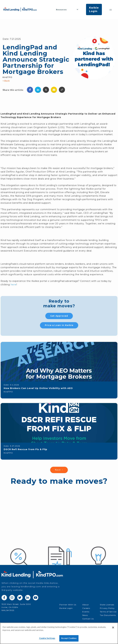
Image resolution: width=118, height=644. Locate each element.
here (14, 285)
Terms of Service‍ (108, 612)
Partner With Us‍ (68, 605)
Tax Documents (108, 615)
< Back (6, 81)
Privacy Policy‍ (107, 608)
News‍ (85, 615)
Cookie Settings (47, 640)
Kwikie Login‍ (66, 608)
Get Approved (59, 316)
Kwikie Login (94, 9)
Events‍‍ (86, 612)
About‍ (86, 605)
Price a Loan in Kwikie (59, 325)
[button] (68, 10)
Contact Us (88, 619)
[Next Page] (59, 470)
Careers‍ (86, 608)
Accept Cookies (69, 640)
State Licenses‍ (107, 605)
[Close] (113, 629)
